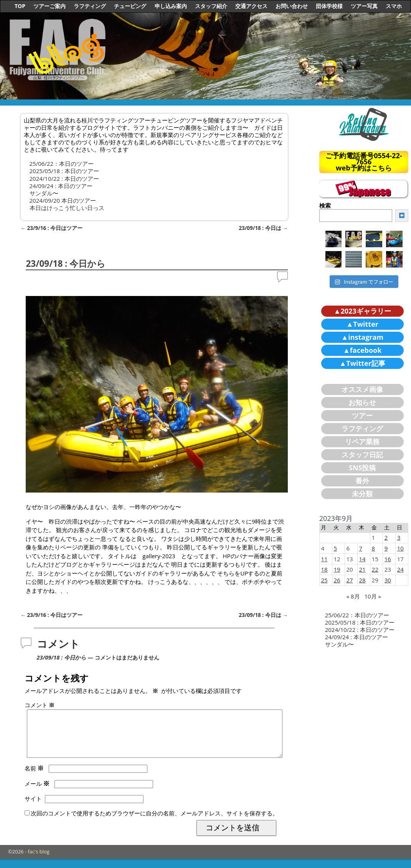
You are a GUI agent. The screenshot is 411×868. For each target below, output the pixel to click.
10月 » (372, 596)
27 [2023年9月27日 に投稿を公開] (350, 580)
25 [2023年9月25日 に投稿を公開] (324, 580)
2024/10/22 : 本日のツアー (64, 179)
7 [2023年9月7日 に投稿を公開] (361, 548)
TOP (20, 6)
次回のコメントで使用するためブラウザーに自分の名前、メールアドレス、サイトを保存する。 (154, 822)
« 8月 (353, 596)
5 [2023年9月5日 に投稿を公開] (335, 548)
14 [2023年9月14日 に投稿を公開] (362, 559)
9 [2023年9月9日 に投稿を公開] (386, 548)
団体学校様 (329, 6)
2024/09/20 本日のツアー (63, 200)
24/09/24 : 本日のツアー (61, 186)
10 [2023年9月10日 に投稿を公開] (400, 548)
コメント (40, 705)
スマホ (394, 6)
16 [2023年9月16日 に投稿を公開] (388, 559)
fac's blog (39, 861)
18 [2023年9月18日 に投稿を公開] (324, 569)
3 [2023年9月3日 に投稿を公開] (399, 537)
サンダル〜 (44, 193)
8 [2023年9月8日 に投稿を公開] (374, 548)
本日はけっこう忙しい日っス (67, 208)
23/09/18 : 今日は (263, 228)
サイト (33, 808)
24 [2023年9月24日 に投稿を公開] (400, 569)
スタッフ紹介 (211, 6)
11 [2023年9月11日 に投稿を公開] (324, 559)
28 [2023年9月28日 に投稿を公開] (362, 580)
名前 (35, 777)
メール (38, 793)
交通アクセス (251, 6)
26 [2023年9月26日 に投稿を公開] (337, 580)
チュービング (130, 6)
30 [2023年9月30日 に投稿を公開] (388, 580)
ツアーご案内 (50, 6)
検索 (325, 205)
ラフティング (90, 6)
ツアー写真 (364, 6)
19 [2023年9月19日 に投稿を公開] (337, 569)
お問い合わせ (292, 6)
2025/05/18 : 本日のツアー (64, 171)
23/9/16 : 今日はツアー (52, 228)
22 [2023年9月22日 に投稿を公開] (375, 569)
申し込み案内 (171, 6)
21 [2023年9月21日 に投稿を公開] (362, 569)
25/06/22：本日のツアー (62, 164)
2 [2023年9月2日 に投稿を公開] (386, 537)
